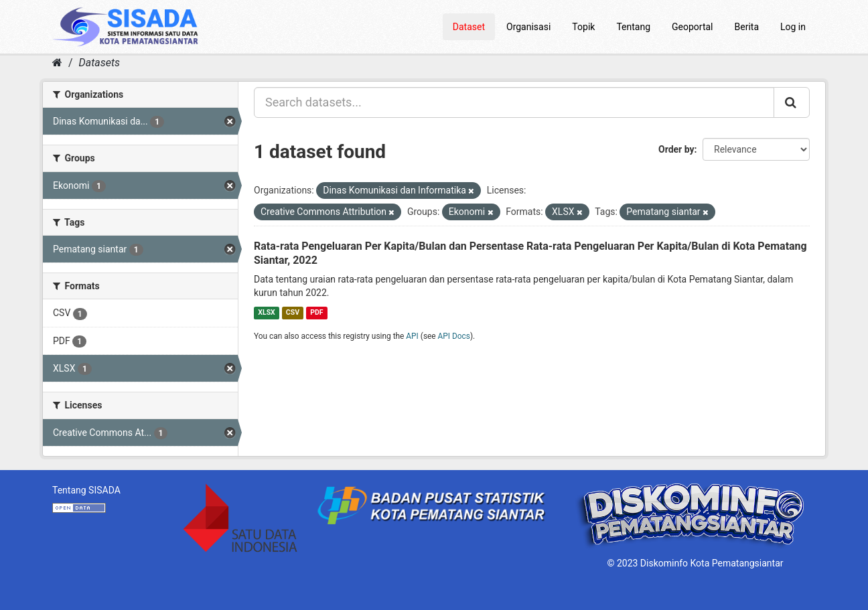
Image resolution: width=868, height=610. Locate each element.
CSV (293, 312)
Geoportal (692, 27)
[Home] (57, 63)
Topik (583, 27)
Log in (793, 27)
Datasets (99, 63)
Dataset (469, 27)
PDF (316, 312)
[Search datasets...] (514, 102)
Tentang (633, 27)
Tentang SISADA (86, 490)
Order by (676, 149)
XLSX (266, 312)
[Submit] (792, 102)
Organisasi (528, 27)
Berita (747, 27)
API (412, 336)
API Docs (454, 336)
